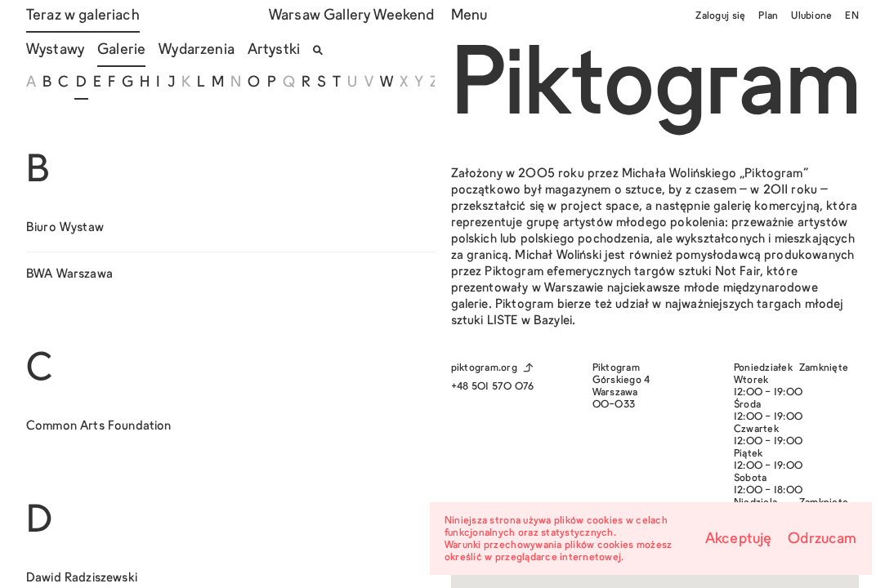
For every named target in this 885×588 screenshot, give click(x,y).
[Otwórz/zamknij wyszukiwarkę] (318, 50)
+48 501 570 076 (493, 387)
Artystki (274, 50)
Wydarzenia (197, 50)
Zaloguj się (720, 16)
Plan (768, 16)
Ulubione (811, 16)
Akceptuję (738, 539)
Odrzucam (822, 539)
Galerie (121, 50)
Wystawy (55, 50)
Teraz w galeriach (83, 16)
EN (852, 16)
